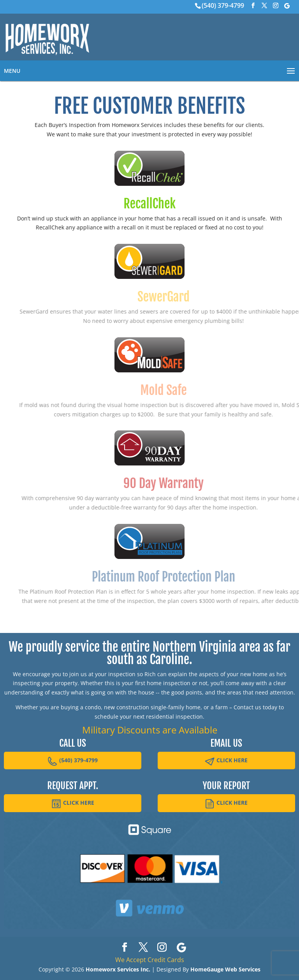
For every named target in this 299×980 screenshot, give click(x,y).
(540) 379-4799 (223, 5)
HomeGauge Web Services (225, 969)
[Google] (287, 6)
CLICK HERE (226, 761)
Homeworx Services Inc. (118, 969)
